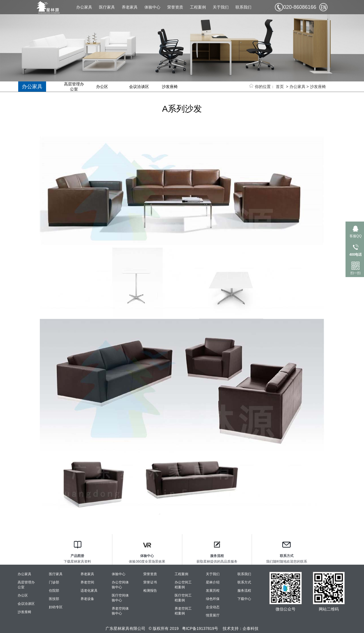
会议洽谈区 (139, 87)
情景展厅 (213, 615)
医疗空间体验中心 (120, 598)
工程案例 (198, 7)
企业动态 (213, 607)
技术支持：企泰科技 (241, 628)
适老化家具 (89, 591)
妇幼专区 (56, 607)
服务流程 (244, 591)
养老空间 (87, 582)
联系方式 (244, 582)
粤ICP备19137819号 (200, 628)
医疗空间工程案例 (183, 598)
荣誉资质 (175, 7)
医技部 (54, 599)
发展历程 (213, 591)
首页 (280, 87)
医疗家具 (107, 7)
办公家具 (84, 7)
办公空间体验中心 (120, 585)
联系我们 (243, 7)
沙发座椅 (318, 87)
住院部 (54, 591)
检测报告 (150, 591)
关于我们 (221, 7)
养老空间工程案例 (183, 611)
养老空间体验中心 (120, 611)
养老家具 (130, 7)
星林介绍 (213, 582)
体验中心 (152, 7)
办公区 (102, 87)
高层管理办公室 (74, 87)
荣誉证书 (150, 582)
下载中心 (244, 599)
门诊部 (54, 582)
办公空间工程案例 (183, 585)
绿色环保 (213, 599)
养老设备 (87, 599)
